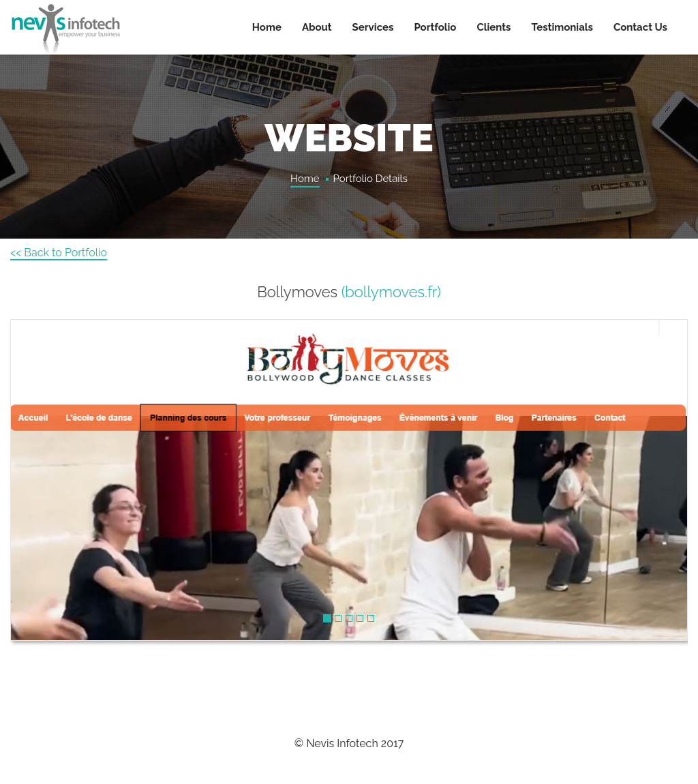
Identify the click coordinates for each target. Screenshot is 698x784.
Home (267, 27)
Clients (494, 27)
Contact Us (640, 27)
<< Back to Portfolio (59, 253)
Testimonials (562, 27)
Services (373, 27)
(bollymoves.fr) (391, 292)
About (317, 27)
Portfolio (435, 27)
